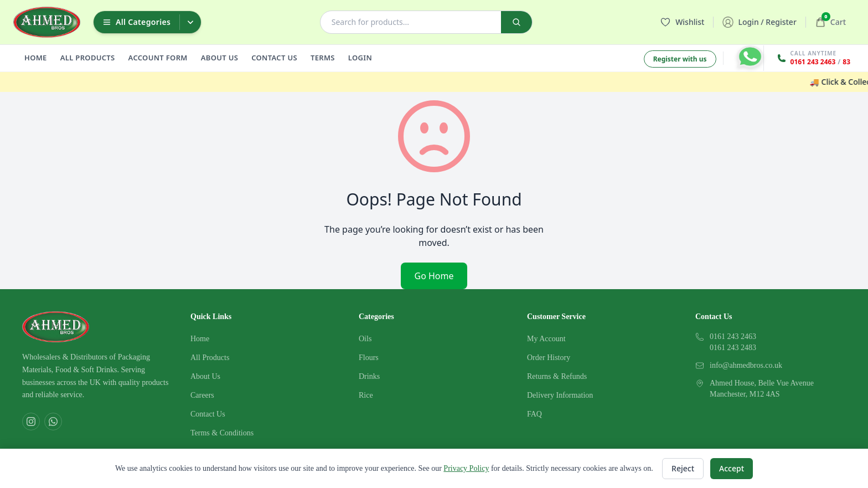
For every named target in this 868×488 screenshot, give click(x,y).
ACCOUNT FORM (158, 58)
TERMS (323, 58)
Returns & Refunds (557, 376)
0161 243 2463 (813, 62)
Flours (369, 358)
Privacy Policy (466, 468)
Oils (365, 339)
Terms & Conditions (222, 433)
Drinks (369, 376)
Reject (683, 468)
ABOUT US (219, 58)
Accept (732, 468)
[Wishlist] (682, 22)
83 (846, 62)
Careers (202, 395)
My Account (546, 339)
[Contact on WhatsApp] (750, 56)
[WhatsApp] (53, 422)
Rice (366, 395)
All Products (210, 358)
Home (200, 339)
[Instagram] (31, 422)
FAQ (534, 414)
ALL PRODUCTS (88, 58)
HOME (36, 58)
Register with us (680, 59)
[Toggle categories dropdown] (190, 22)
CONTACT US (274, 58)
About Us (205, 376)
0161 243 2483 (733, 348)
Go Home (434, 276)
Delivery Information (560, 395)
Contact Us (208, 414)
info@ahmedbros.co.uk (746, 365)
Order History (549, 358)
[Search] (516, 22)
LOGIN (360, 58)
